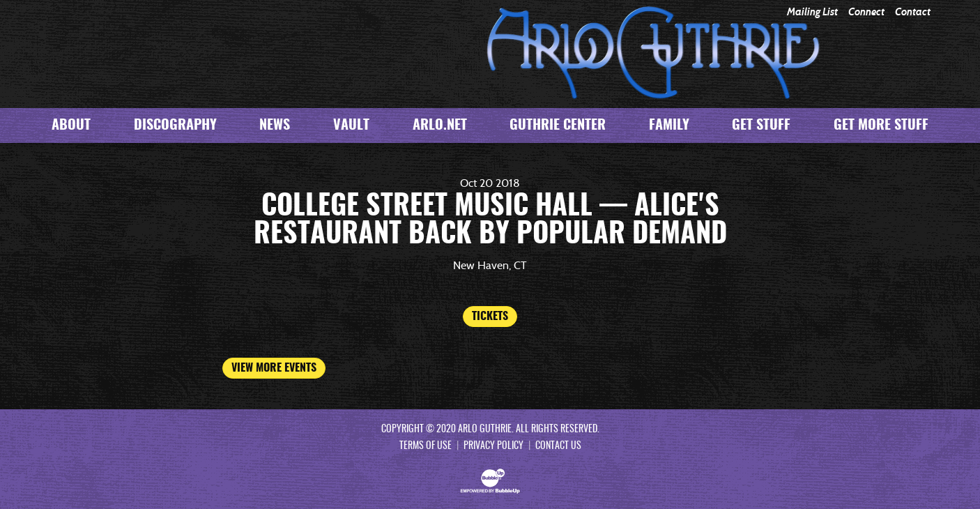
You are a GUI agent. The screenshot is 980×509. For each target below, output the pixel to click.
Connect (866, 12)
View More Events (274, 368)
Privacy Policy (493, 446)
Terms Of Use (426, 446)
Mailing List (812, 12)
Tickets (490, 317)
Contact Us (558, 446)
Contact (913, 12)
